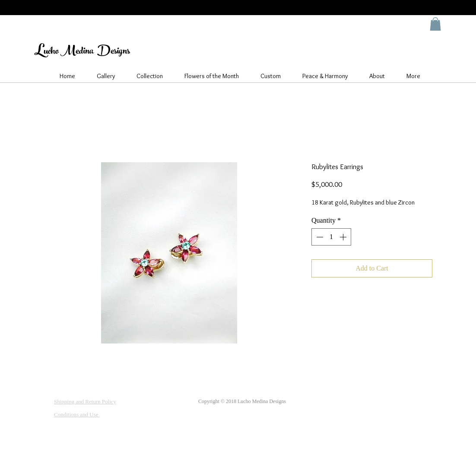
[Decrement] (319, 237)
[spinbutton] (331, 237)
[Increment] (344, 237)
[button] (435, 24)
